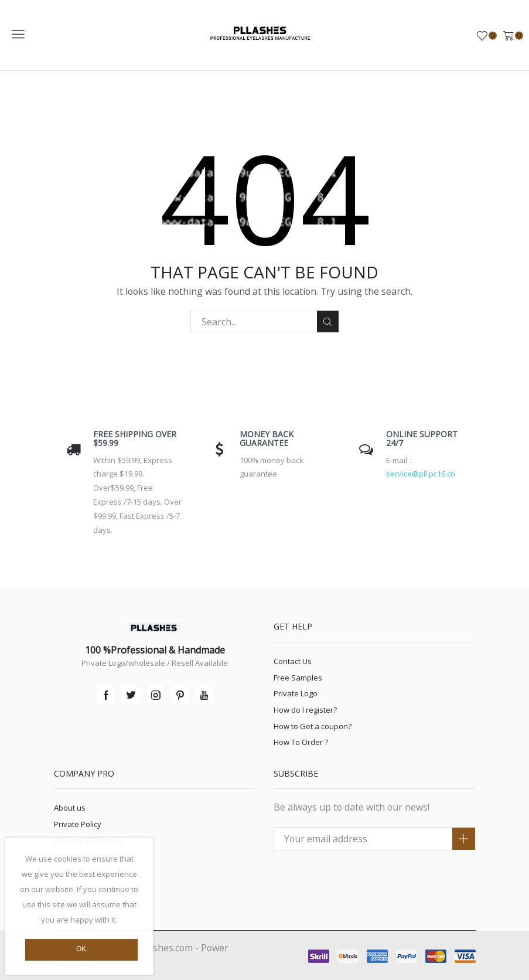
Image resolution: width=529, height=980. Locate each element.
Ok (81, 949)
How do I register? (305, 710)
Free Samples (298, 678)
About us (70, 808)
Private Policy (78, 824)
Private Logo (296, 693)
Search (328, 322)
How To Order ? (301, 742)
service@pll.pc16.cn (421, 474)
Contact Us (293, 661)
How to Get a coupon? (313, 726)
